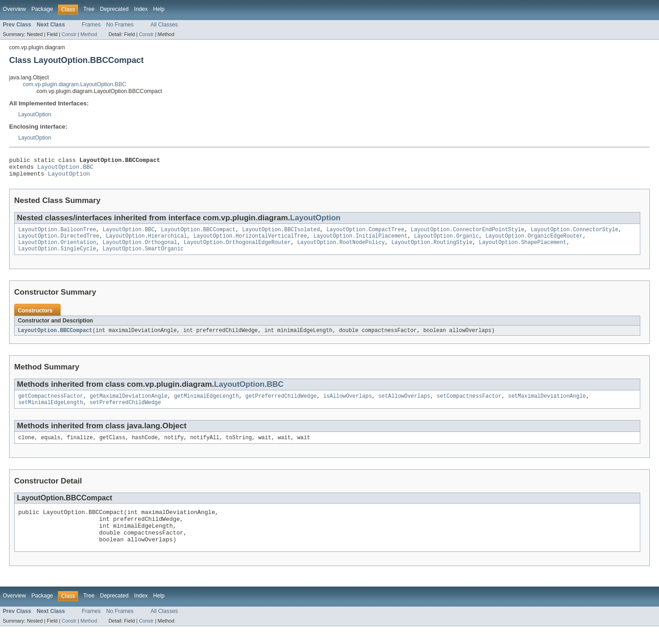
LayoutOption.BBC (65, 169)
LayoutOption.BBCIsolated (281, 234)
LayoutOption (35, 114)
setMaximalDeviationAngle (547, 405)
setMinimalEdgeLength (51, 412)
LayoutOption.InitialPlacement (361, 242)
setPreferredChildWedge (125, 412)
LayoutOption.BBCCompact (198, 234)
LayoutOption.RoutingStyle (432, 249)
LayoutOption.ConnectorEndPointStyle (468, 234)
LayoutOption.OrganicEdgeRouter (534, 242)
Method (89, 34)
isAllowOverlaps (348, 405)
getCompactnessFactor (51, 405)
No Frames (120, 25)
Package (42, 9)
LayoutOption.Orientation (57, 249)
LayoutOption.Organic (446, 242)
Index (141, 9)
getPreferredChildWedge (281, 405)
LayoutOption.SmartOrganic (143, 256)
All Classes (164, 25)
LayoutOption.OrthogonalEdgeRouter (237, 249)
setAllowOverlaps (404, 405)
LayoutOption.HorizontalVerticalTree (250, 242)
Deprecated (114, 9)
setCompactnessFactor (469, 405)
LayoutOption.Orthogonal (140, 249)
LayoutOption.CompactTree (365, 234)
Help (159, 9)
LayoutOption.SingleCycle (57, 256)
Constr (69, 34)
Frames (91, 25)
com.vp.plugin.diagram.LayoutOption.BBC (74, 84)
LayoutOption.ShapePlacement (523, 249)
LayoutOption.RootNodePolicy (341, 249)
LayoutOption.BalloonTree (57, 234)
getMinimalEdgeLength (206, 405)
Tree (89, 9)
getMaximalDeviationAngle (128, 405)
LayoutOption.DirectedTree (59, 242)
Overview (14, 9)
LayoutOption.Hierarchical (146, 242)
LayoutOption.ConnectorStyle (575, 234)
